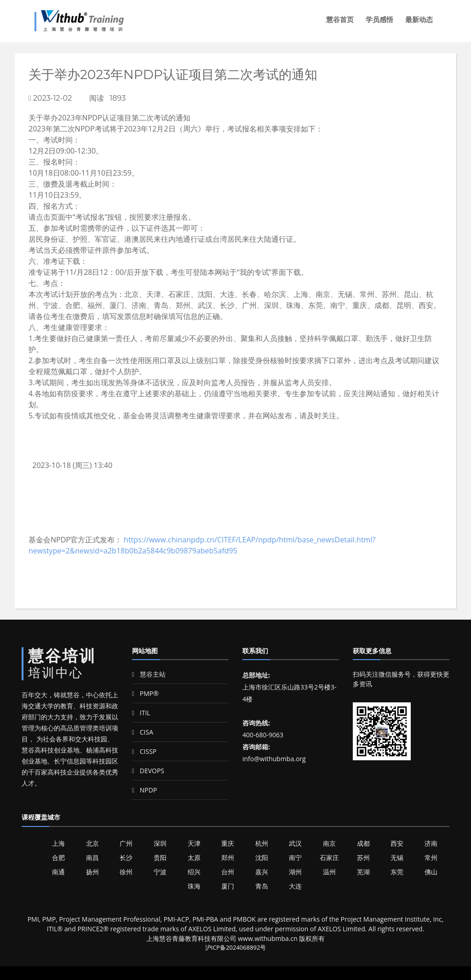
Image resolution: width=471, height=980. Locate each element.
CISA (143, 732)
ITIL (141, 713)
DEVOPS (148, 771)
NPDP (144, 790)
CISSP (144, 751)
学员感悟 (379, 20)
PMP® (145, 693)
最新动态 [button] (419, 20)
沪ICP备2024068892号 (236, 947)
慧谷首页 (340, 20)
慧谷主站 (149, 674)
